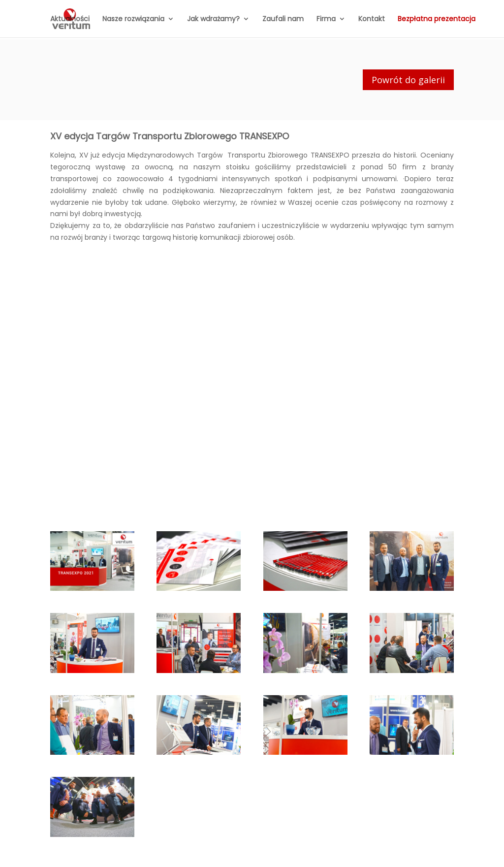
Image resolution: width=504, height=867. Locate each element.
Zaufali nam (283, 19)
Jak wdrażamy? (213, 19)
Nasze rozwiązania (133, 19)
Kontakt (372, 19)
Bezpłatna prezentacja (437, 19)
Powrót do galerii (408, 80)
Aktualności (70, 19)
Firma (326, 19)
